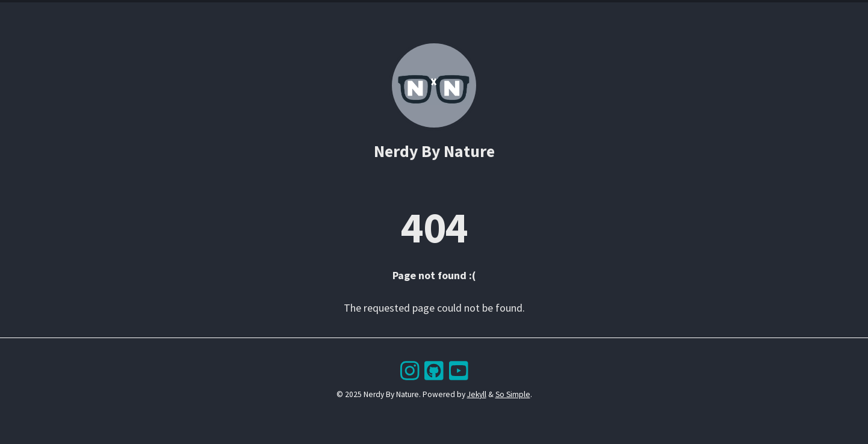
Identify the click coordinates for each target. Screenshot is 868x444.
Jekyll (477, 394)
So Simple (513, 394)
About (487, 15)
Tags (413, 15)
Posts (380, 15)
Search (449, 15)
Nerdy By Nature (434, 151)
